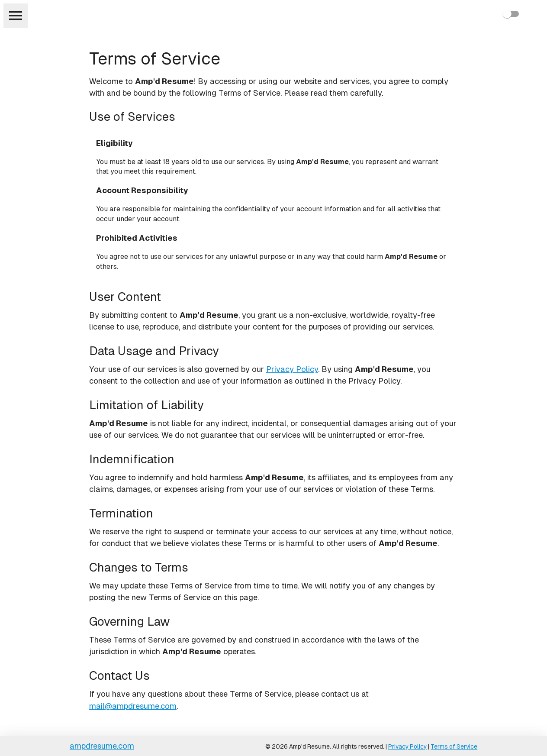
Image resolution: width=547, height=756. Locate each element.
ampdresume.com (102, 746)
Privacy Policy (292, 369)
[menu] (16, 16)
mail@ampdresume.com (133, 706)
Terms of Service (454, 746)
